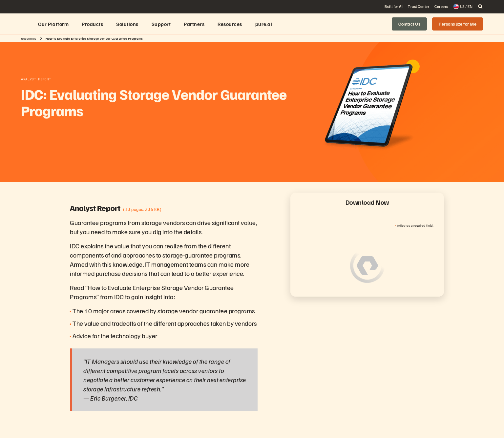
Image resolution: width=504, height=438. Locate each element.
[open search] (480, 7)
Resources (29, 38)
